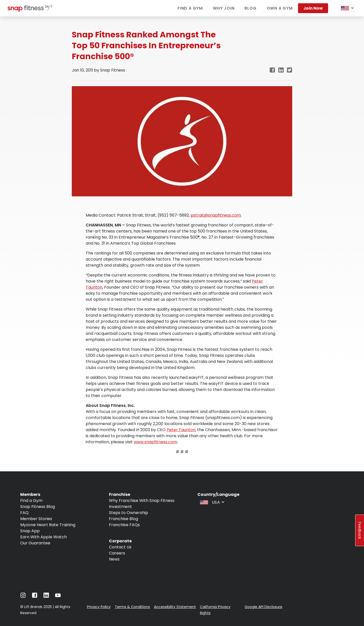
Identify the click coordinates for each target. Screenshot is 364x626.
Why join (224, 8)
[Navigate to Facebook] (35, 597)
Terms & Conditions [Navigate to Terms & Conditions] (132, 607)
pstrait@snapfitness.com (216, 215)
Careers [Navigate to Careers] (117, 553)
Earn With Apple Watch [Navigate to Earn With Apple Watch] (43, 537)
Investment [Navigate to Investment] (120, 507)
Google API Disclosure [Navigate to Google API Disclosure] (264, 607)
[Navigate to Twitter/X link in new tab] (290, 70)
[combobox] (347, 8)
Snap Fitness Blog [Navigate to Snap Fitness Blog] (38, 507)
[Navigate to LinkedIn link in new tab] (281, 70)
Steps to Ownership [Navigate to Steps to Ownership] (129, 513)
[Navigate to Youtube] (58, 597)
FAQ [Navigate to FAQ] (24, 513)
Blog (250, 8)
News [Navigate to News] (114, 559)
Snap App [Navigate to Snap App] (30, 531)
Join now (313, 8)
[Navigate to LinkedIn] (46, 596)
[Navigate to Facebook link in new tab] (272, 70)
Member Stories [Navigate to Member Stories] (36, 519)
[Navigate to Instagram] (23, 597)
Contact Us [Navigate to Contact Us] (120, 547)
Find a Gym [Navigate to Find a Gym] (31, 501)
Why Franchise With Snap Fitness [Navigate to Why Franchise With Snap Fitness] (142, 501)
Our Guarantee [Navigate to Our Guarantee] (35, 543)
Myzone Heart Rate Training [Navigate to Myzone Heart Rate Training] (48, 525)
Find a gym (190, 8)
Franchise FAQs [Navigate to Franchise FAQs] (124, 525)
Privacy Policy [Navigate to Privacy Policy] (99, 607)
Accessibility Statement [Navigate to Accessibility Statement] (175, 607)
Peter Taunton (181, 430)
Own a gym (280, 8)
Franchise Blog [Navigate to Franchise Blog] (123, 519)
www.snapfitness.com (155, 442)
